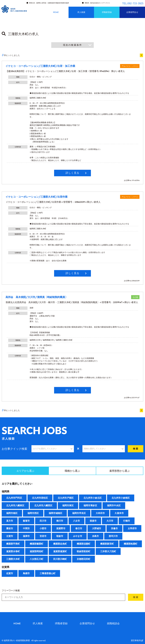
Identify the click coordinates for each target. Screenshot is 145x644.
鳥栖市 (26, 573)
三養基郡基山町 (48, 573)
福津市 (26, 536)
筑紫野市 (61, 528)
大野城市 (97, 528)
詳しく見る (72, 173)
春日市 (79, 528)
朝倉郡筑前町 (84, 551)
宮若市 (43, 536)
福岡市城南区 (56, 513)
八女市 (76, 521)
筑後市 (93, 521)
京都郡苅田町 (84, 559)
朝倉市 (60, 536)
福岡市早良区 (79, 513)
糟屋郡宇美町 (13, 544)
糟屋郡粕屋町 (131, 544)
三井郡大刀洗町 (108, 551)
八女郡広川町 (37, 559)
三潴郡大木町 (13, 559)
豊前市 (10, 528)
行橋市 (127, 521)
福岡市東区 (68, 505)
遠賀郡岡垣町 (37, 551)
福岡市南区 (12, 513)
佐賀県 (6, 567)
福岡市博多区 (90, 505)
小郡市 (43, 528)
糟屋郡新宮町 (107, 544)
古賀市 (10, 536)
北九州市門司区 (14, 498)
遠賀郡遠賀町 (60, 551)
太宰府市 (132, 528)
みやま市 (78, 536)
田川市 (43, 521)
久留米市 (119, 513)
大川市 (110, 521)
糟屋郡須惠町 (84, 544)
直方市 (10, 521)
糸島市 (95, 536)
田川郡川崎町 (60, 559)
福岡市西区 (33, 513)
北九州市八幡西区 (43, 505)
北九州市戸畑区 (66, 498)
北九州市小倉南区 (121, 498)
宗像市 (114, 528)
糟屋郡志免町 (60, 544)
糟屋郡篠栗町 (37, 544)
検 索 (136, 449)
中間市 (26, 528)
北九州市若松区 (40, 498)
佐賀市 (10, 573)
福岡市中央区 (114, 505)
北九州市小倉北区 (93, 498)
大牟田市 (100, 513)
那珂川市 (113, 536)
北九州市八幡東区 (15, 505)
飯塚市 (26, 521)
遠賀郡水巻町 (13, 551)
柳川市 (60, 521)
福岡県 (6, 491)
